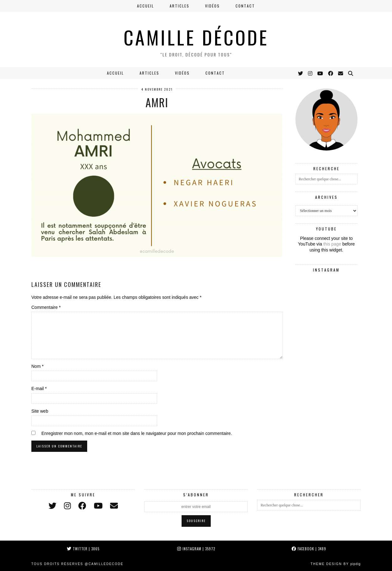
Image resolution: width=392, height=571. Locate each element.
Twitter (83, 549)
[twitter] (53, 506)
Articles (180, 6)
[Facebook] (331, 73)
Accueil (146, 6)
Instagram (196, 549)
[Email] (341, 73)
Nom (37, 366)
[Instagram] (310, 73)
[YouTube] (320, 73)
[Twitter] (301, 73)
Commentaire (46, 307)
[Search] (351, 73)
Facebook (309, 549)
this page (332, 244)
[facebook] (82, 506)
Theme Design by (336, 564)
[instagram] (67, 506)
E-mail (39, 389)
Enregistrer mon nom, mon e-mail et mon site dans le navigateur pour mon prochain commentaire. (137, 433)
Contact (245, 6)
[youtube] (98, 506)
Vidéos (212, 6)
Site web (40, 411)
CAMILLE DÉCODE (196, 37)
